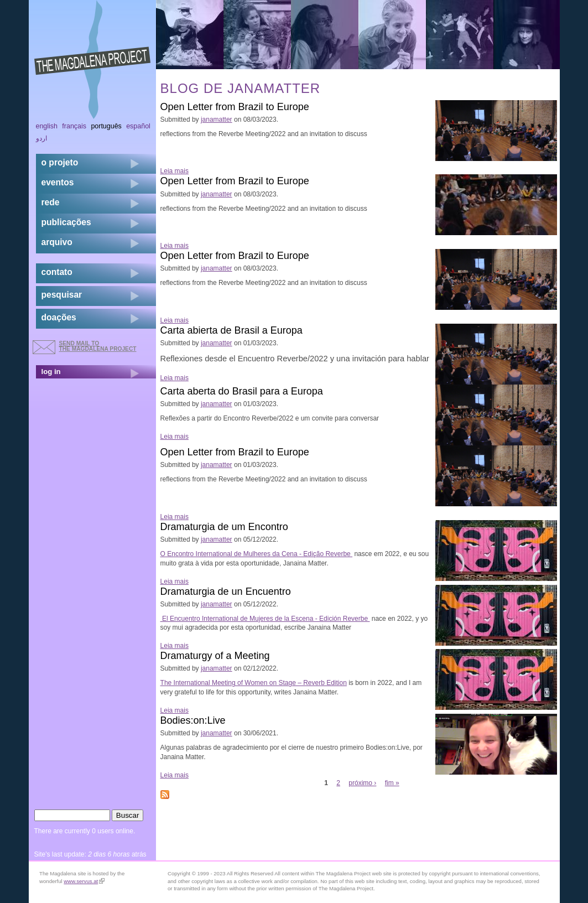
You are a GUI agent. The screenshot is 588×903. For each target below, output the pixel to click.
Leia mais (175, 171)
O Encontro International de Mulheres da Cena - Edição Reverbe (257, 554)
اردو (41, 138)
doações (59, 317)
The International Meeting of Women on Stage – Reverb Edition (254, 683)
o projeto (60, 162)
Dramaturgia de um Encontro (224, 527)
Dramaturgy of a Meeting (215, 656)
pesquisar (62, 295)
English (47, 126)
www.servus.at (84, 881)
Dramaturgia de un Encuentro (226, 591)
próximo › (362, 783)
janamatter (217, 120)
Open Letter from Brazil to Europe (235, 107)
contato (57, 272)
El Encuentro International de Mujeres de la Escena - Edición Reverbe (265, 619)
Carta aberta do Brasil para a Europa (242, 391)
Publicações (66, 222)
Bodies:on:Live (193, 720)
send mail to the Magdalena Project (98, 346)
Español (138, 126)
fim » (392, 783)
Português (106, 126)
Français (74, 126)
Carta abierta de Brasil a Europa (231, 330)
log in (51, 372)
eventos (58, 182)
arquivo (57, 242)
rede (51, 202)
